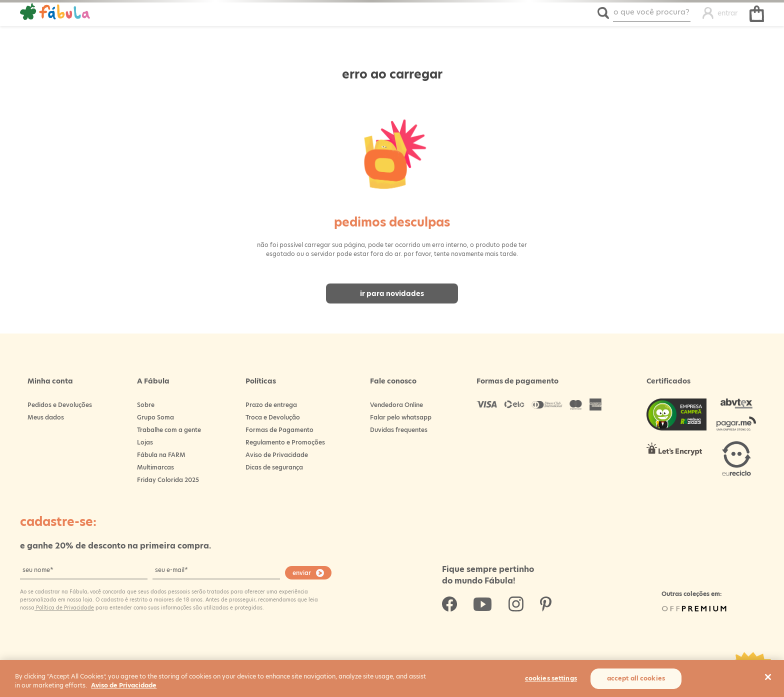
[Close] (768, 677)
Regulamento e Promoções (285, 442)
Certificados (668, 381)
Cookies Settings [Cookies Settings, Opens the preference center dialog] (551, 678)
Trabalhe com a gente (169, 430)
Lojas (145, 442)
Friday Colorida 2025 (168, 480)
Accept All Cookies (636, 678)
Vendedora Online (396, 405)
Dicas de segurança (274, 467)
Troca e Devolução (273, 417)
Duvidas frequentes (399, 430)
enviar (302, 573)
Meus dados (46, 417)
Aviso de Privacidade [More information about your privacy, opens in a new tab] (124, 685)
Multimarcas (155, 467)
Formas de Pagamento (279, 430)
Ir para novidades (392, 293)
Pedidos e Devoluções (60, 405)
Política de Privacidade (64, 607)
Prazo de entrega (271, 405)
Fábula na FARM (161, 455)
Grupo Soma (155, 417)
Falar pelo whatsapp (401, 417)
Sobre (146, 405)
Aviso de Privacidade (277, 455)
